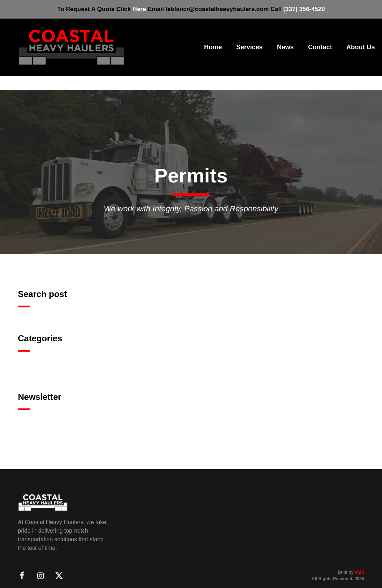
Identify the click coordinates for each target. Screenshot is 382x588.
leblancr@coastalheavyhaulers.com (217, 9)
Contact (320, 47)
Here (139, 9)
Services (249, 47)
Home (213, 47)
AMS (359, 572)
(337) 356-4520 (304, 9)
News (285, 47)
